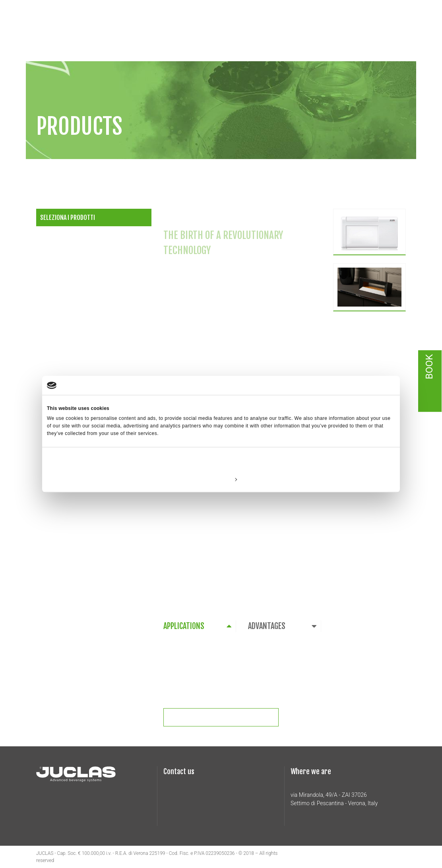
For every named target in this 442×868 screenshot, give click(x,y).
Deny (104, 479)
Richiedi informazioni (226, 717)
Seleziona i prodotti (68, 217)
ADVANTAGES (267, 626)
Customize (221, 479)
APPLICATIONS (184, 626)
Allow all (338, 479)
